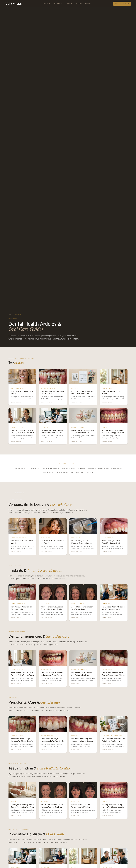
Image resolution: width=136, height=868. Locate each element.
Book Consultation (122, 4)
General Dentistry (87, 472)
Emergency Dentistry (69, 469)
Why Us (46, 4)
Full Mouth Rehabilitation (51, 469)
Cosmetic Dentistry (21, 469)
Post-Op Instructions (62, 472)
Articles (79, 4)
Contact (89, 4)
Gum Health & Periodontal (87, 469)
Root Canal (75, 472)
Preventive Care (116, 469)
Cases (69, 4)
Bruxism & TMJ (103, 469)
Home (10, 315)
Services (58, 4)
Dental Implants (35, 469)
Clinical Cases (48, 472)
